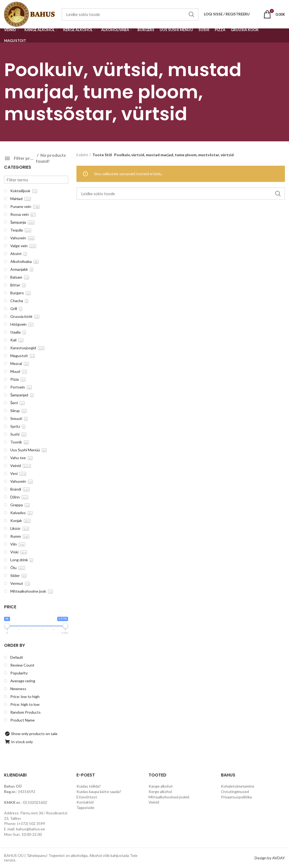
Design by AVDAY (270, 858)
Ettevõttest (87, 797)
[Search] (181, 194)
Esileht (82, 155)
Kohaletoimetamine (238, 786)
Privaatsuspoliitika (236, 797)
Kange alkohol (160, 786)
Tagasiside (85, 807)
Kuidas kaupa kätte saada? (99, 792)
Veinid (154, 802)
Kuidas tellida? (89, 786)
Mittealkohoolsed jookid (169, 797)
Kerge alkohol (160, 792)
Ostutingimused (235, 792)
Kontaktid (85, 802)
